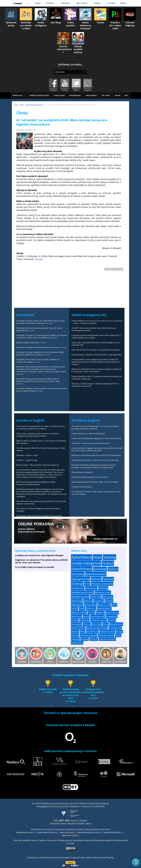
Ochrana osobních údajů (97, 628)
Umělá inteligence (116, 269)
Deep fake (96, 597)
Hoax (97, 557)
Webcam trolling (79, 613)
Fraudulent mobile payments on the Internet (90, 477)
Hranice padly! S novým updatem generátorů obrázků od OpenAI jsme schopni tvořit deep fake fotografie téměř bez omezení (96, 362)
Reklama (75, 632)
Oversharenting (98, 616)
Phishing (103, 588)
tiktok (106, 624)
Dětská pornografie (88, 635)
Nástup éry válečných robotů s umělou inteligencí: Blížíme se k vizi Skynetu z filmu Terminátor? (96, 370)
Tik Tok (91, 613)
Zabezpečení (77, 605)
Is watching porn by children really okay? (88, 434)
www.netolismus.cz (113, 832)
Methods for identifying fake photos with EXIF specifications (96, 455)
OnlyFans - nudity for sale (27, 460)
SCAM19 (112, 620)
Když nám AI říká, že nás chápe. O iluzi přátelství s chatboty (96, 350)
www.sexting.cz (68, 832)
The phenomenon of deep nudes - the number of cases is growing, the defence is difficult (95, 428)
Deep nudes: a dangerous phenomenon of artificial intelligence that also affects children (37, 435)
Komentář (100, 569)
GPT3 (114, 605)
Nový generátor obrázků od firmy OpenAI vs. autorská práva (96, 355)
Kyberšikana (81, 557)
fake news (108, 597)
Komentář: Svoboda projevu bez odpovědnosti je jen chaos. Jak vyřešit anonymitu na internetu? (41, 322)
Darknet (75, 635)
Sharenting (77, 601)
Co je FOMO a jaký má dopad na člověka (35, 567)
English (75, 620)
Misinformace (92, 632)
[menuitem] (17, 3)
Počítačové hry (115, 628)
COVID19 (94, 639)
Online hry (91, 609)
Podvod (108, 563)
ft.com (39, 259)
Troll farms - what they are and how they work (91, 443)
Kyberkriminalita (96, 574)
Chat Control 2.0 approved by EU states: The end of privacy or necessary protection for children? (41, 428)
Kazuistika (78, 574)
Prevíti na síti (104, 605)
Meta (107, 269)
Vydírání (96, 579)
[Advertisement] (69, 286)
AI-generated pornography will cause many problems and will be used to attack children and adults (97, 449)
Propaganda (112, 616)
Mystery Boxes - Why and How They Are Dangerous (38, 465)
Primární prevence (99, 620)
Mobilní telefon (104, 609)
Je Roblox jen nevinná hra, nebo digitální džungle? (39, 555)
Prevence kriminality (102, 584)
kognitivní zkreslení (107, 639)
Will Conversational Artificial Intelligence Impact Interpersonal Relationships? (36, 483)
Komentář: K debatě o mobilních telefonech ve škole (38, 347)
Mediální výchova (80, 597)
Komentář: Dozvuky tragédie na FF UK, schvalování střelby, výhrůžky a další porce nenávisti (40, 353)
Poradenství (78, 588)
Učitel (82, 609)
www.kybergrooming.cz (89, 832)
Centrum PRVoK (78, 628)
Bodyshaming (77, 643)
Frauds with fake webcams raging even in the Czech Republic (96, 438)
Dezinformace (82, 569)
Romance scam (103, 592)
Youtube (109, 601)
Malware (100, 613)
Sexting (109, 557)
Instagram (99, 601)
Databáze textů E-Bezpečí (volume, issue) (70, 823)
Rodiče (86, 616)
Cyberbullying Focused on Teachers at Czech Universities (95, 460)
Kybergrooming (81, 579)
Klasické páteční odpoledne (28, 343)
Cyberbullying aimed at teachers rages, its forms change (95, 482)
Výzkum (113, 569)
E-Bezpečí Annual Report (82, 487)
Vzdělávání (84, 620)
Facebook (108, 579)
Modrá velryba (112, 613)
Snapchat (75, 639)
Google (120, 632)
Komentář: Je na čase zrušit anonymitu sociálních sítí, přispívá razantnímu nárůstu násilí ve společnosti (42, 336)
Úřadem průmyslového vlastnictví (93, 829)
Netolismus (77, 616)
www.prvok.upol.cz (26, 832)
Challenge (77, 584)
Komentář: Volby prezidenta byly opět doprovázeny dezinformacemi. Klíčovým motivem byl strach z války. (38, 380)
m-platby (85, 639)
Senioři (75, 609)
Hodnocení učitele (107, 632)
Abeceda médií (116, 624)
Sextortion (91, 588)
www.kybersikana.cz (47, 832)
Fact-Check (97, 624)
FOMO (118, 635)
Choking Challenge (106, 635)
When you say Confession (82, 472)
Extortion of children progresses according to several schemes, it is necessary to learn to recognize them (93, 466)
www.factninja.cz (70, 835)
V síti (87, 584)
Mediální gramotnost (82, 592)
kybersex (88, 601)
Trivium (87, 624)
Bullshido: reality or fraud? (27, 455)
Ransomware (90, 605)
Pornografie (77, 624)
